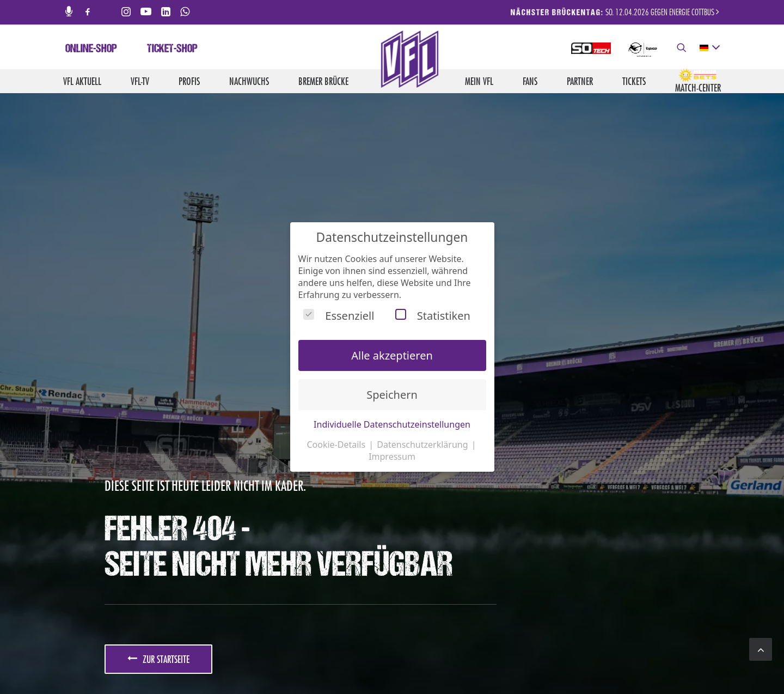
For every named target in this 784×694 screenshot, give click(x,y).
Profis (189, 81)
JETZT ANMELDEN (140, 477)
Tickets (634, 81)
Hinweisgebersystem (692, 662)
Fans (530, 81)
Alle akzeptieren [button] (392, 355)
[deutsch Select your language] (709, 48)
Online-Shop (91, 50)
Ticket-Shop (172, 50)
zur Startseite (158, 357)
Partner (580, 81)
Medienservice (432, 662)
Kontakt (478, 662)
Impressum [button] (392, 456)
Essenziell (339, 316)
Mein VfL (479, 81)
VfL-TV (140, 81)
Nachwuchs (249, 81)
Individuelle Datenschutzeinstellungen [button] (392, 424)
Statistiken (433, 316)
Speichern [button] (392, 395)
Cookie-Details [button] (337, 445)
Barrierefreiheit (622, 662)
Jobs (393, 662)
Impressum (518, 662)
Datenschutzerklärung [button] (423, 445)
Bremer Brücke (323, 81)
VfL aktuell (82, 81)
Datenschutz (565, 662)
